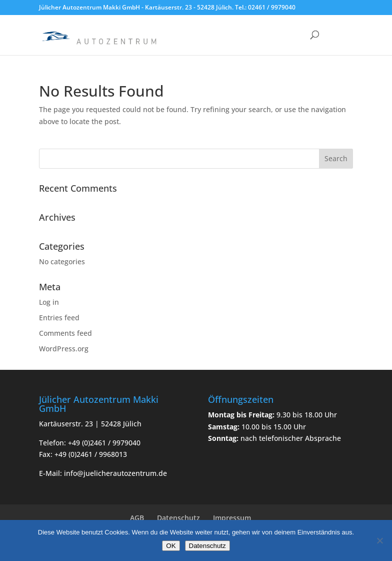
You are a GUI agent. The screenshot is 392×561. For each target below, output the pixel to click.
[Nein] (379, 540)
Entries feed (59, 318)
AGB (137, 518)
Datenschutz (178, 518)
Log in (49, 302)
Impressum (232, 518)
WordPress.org (64, 349)
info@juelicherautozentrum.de (115, 473)
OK (171, 546)
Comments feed (65, 333)
